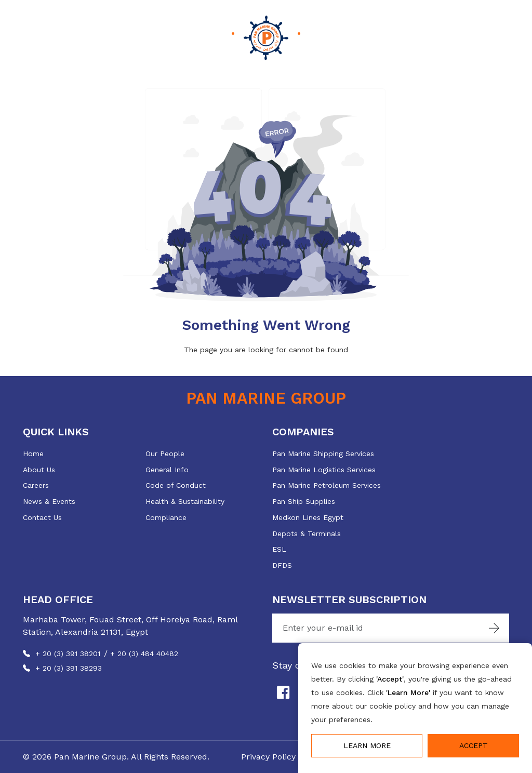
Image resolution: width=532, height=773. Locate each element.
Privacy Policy (268, 757)
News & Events (49, 501)
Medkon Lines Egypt (308, 517)
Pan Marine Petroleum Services (327, 485)
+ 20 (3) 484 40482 (144, 654)
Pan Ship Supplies (304, 501)
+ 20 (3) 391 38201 (68, 654)
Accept (474, 745)
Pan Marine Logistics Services (324, 470)
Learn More (367, 745)
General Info (167, 470)
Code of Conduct (176, 485)
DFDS (282, 565)
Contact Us (42, 517)
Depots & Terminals (307, 534)
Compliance (166, 517)
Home (33, 454)
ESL (279, 549)
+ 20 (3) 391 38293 (69, 668)
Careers (36, 485)
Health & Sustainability (185, 501)
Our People (165, 454)
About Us (39, 470)
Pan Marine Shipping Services (323, 454)
